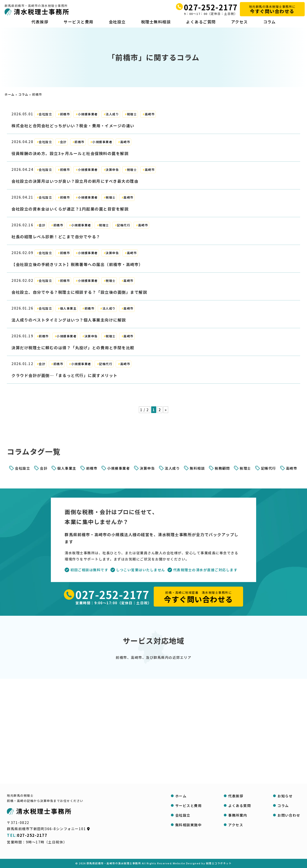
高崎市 (150, 114)
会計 (63, 142)
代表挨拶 (40, 22)
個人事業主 (68, 308)
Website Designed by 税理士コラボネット (202, 863)
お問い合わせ (289, 815)
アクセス (240, 22)
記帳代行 (123, 225)
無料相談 (197, 468)
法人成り (112, 114)
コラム (270, 22)
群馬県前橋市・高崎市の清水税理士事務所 (114, 863)
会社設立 (117, 22)
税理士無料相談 (156, 22)
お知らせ (285, 796)
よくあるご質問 (201, 22)
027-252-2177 (211, 7)
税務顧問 (222, 468)
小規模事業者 (88, 114)
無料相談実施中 (189, 825)
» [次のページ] (166, 410)
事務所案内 (238, 815)
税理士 (132, 114)
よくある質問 (240, 806)
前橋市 (65, 114)
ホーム (10, 94)
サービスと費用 (79, 22)
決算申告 (112, 170)
